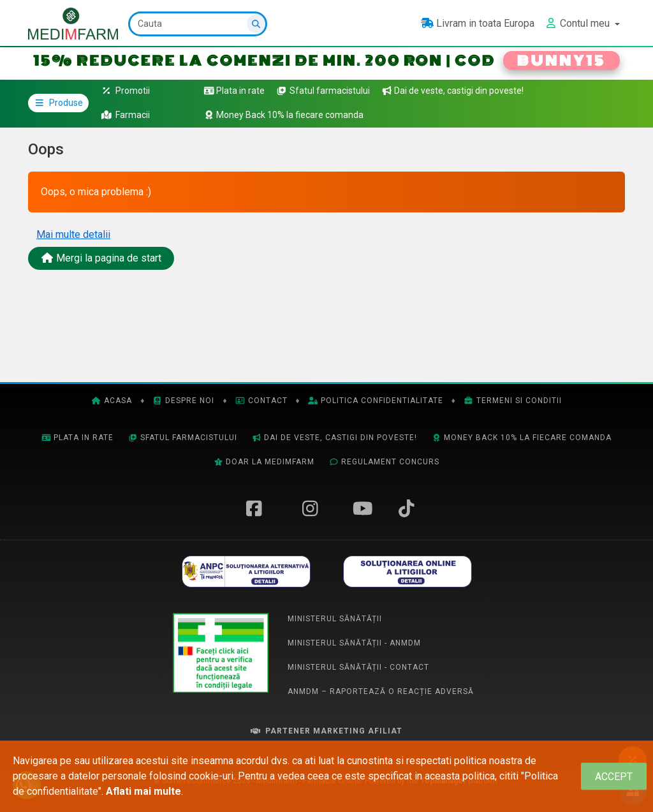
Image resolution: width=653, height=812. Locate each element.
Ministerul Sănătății (335, 619)
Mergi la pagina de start (101, 258)
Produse (58, 103)
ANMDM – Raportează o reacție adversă (381, 691)
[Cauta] (198, 24)
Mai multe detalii (73, 234)
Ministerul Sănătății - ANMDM (354, 643)
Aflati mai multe (143, 791)
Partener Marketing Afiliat (326, 731)
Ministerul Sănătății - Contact (358, 667)
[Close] (614, 777)
